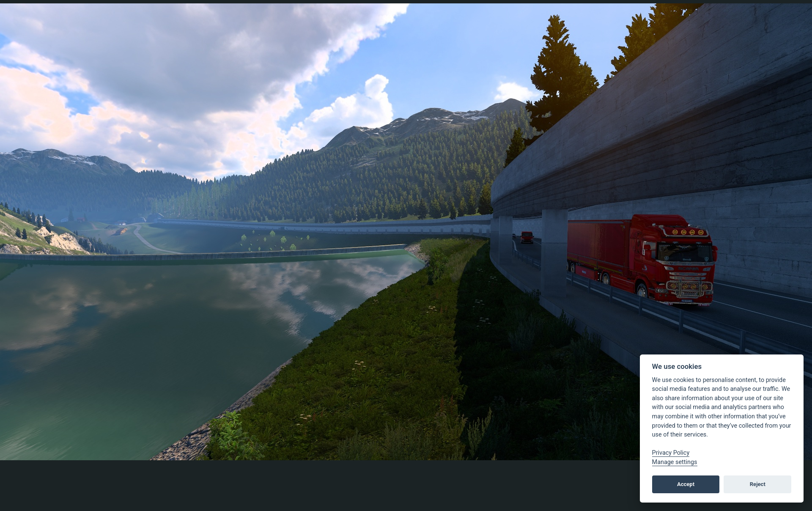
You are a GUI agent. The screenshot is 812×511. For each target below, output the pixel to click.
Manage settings (675, 462)
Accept (686, 484)
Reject (758, 484)
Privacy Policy (671, 453)
